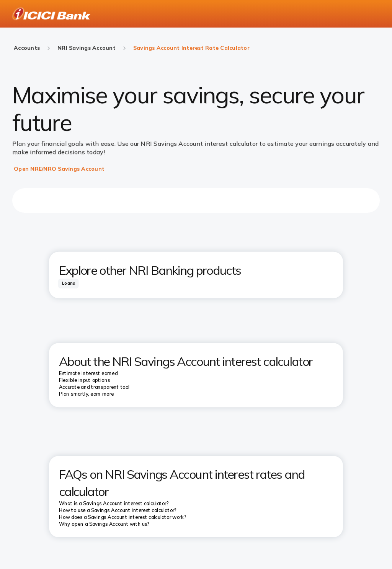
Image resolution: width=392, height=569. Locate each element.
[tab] (69, 283)
